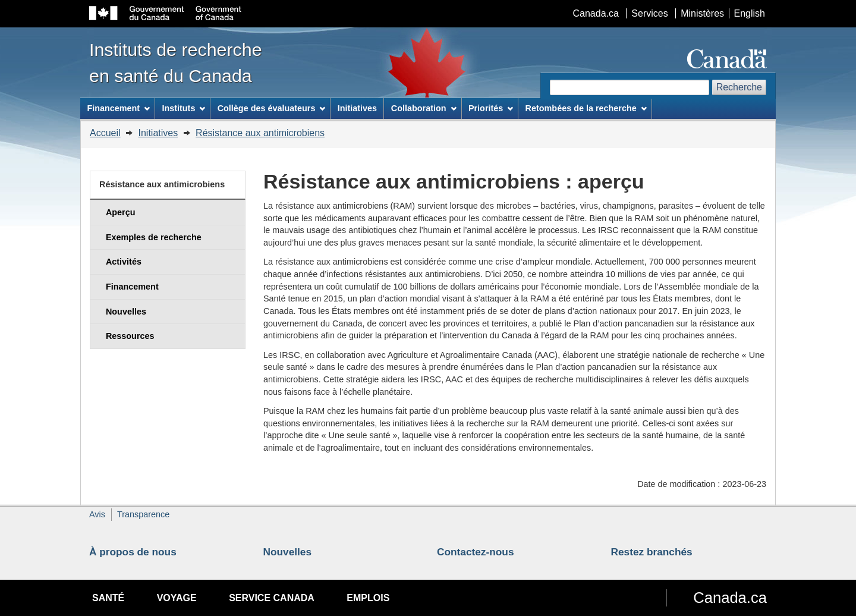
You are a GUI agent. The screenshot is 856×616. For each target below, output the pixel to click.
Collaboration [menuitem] (424, 108)
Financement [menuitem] (118, 108)
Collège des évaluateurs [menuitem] (272, 108)
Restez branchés (652, 552)
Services (649, 13)
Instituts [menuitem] (183, 108)
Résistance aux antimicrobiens (260, 133)
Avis (97, 514)
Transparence (143, 514)
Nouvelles (288, 552)
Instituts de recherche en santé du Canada (176, 62)
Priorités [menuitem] (491, 108)
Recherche (739, 87)
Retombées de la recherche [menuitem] (586, 108)
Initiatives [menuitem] (357, 108)
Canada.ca (596, 13)
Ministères (702, 13)
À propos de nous (133, 552)
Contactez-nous (476, 552)
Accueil (105, 133)
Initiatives (158, 133)
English (750, 13)
